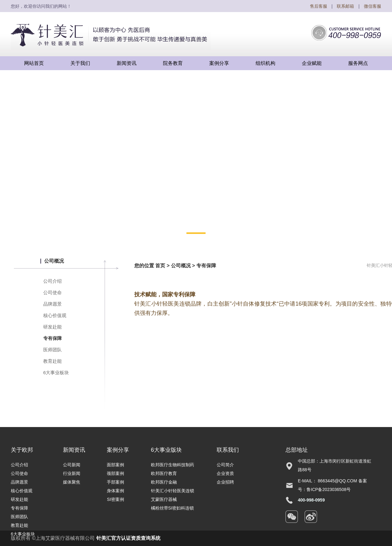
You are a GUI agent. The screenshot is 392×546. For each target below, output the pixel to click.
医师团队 (52, 350)
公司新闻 (72, 465)
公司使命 (52, 292)
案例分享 (118, 450)
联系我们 (228, 450)
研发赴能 (52, 327)
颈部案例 (115, 473)
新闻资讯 (74, 450)
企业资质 (225, 473)
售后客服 (319, 6)
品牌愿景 (52, 304)
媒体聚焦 (72, 482)
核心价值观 (55, 315)
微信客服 (373, 6)
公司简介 (225, 465)
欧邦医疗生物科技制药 (173, 465)
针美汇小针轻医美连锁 (173, 491)
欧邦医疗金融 (164, 482)
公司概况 (181, 266)
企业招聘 (225, 482)
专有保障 (52, 338)
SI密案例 (115, 499)
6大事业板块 (56, 372)
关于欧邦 (22, 450)
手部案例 (115, 482)
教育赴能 (52, 361)
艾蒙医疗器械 (164, 499)
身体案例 (115, 491)
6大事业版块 (166, 450)
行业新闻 (72, 473)
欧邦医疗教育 (164, 473)
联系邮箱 (345, 6)
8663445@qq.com (338, 481)
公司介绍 (52, 281)
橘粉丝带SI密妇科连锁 (172, 508)
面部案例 (115, 465)
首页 (160, 266)
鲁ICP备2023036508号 (329, 489)
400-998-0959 (311, 500)
